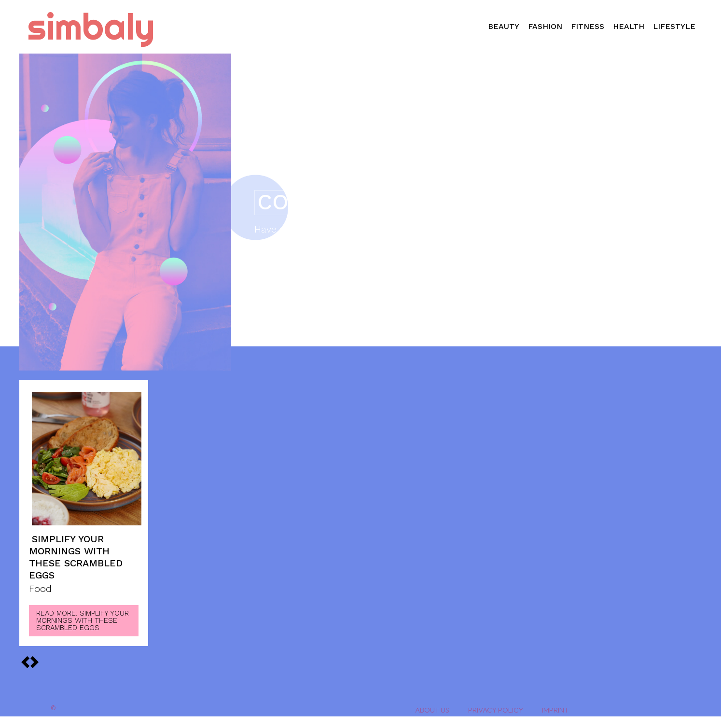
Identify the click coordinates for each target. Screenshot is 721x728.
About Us (432, 710)
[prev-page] (34, 662)
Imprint (555, 710)
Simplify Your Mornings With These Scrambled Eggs (76, 557)
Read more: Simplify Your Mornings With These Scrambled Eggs (83, 620)
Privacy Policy (496, 710)
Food (40, 589)
